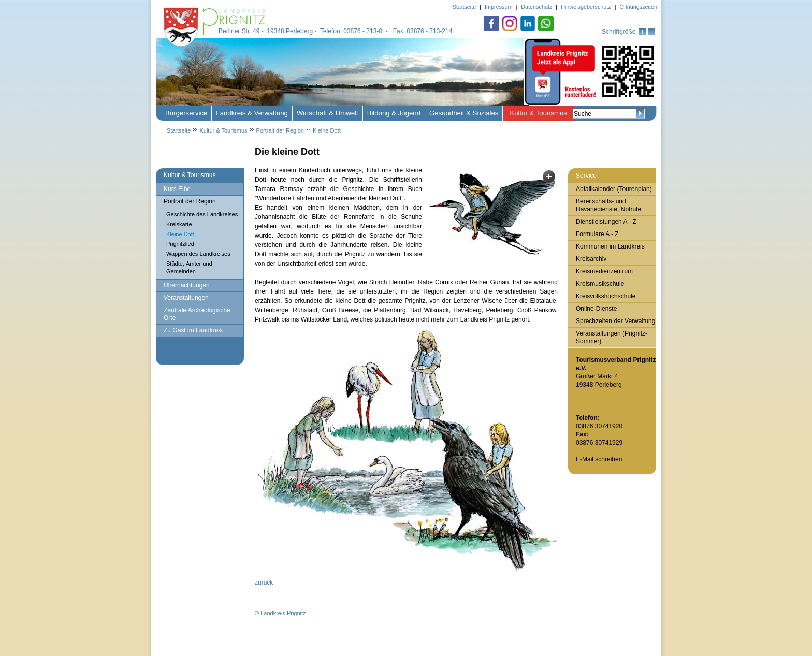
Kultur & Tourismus (538, 113)
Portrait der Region (280, 130)
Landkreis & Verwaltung (252, 113)
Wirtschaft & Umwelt (328, 113)
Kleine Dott (327, 130)
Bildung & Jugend (394, 113)
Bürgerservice (186, 113)
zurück (264, 582)
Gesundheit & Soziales (464, 113)
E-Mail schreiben (599, 459)
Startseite (179, 130)
